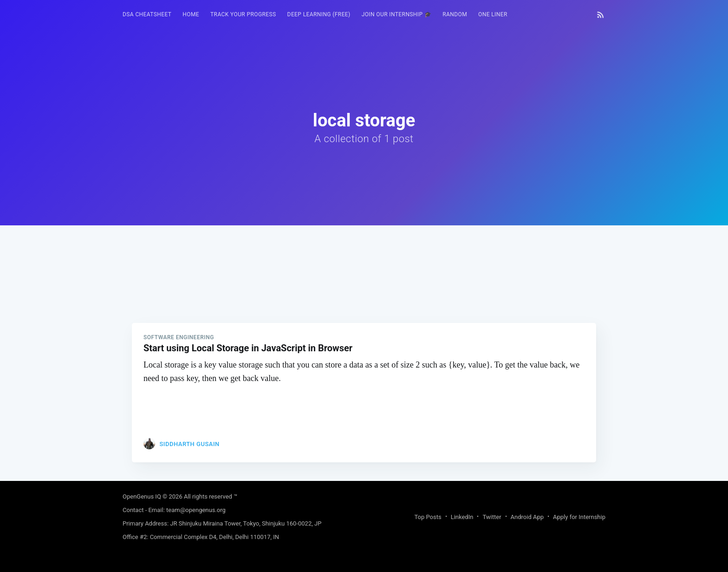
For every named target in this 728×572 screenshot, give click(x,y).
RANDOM (455, 14)
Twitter (492, 517)
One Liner (493, 14)
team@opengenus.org (196, 510)
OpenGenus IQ (142, 496)
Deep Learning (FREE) (319, 14)
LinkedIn (462, 517)
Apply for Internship (579, 517)
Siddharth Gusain (189, 444)
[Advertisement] (364, 290)
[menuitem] (147, 15)
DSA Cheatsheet (147, 14)
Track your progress (243, 14)
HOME (191, 14)
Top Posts (428, 517)
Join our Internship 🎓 (397, 14)
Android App (527, 517)
